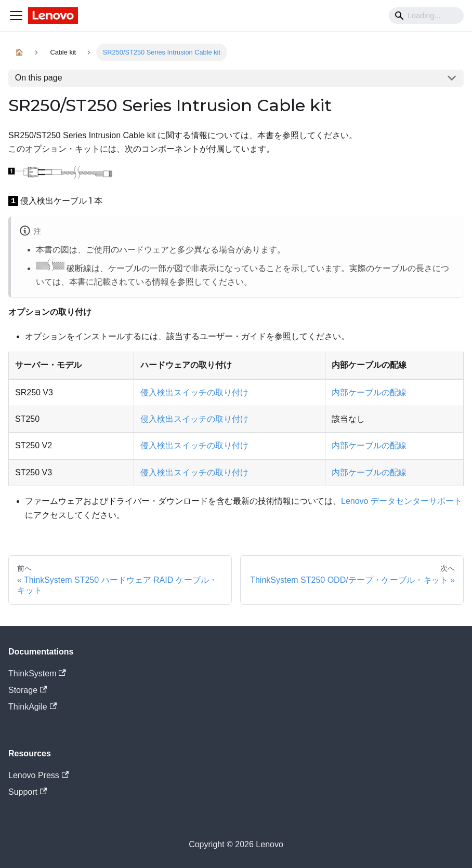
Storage (28, 690)
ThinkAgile (32, 707)
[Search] (426, 16)
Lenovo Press (38, 775)
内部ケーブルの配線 (369, 392)
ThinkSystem (37, 673)
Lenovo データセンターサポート (402, 501)
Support (28, 792)
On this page (39, 78)
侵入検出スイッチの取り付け (194, 392)
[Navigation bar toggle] (16, 16)
